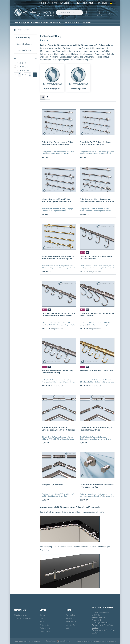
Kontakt (55, 3)
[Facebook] (65, 601)
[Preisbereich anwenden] (35, 74)
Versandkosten (36, 641)
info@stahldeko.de (101, 622)
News (85, 3)
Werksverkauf (44, 3)
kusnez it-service (63, 641)
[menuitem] (22, 22)
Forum (91, 3)
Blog (79, 3)
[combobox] (68, 13)
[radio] (43, 97)
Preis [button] (15, 58)
